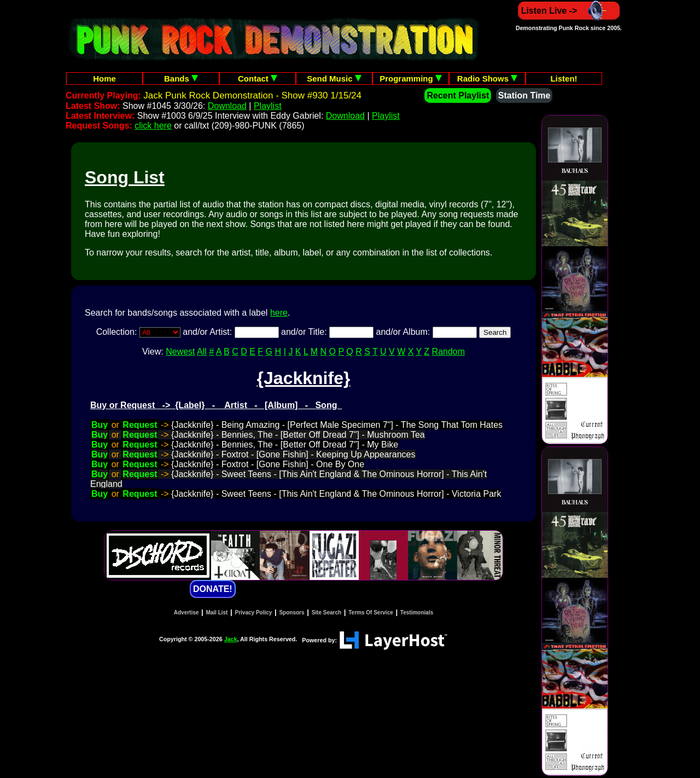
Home (104, 79)
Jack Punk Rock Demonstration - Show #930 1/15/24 (252, 95)
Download (227, 106)
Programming (411, 79)
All (202, 352)
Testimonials (417, 612)
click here (153, 126)
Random (448, 352)
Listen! (564, 79)
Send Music (334, 79)
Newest (180, 352)
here (279, 313)
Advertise (186, 612)
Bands (181, 79)
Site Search (326, 612)
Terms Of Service (371, 612)
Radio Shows (487, 79)
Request (140, 425)
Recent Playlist (458, 95)
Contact (258, 79)
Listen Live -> (569, 11)
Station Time (524, 95)
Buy (100, 425)
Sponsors (291, 612)
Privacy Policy (254, 612)
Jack (231, 639)
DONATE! (213, 589)
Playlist (268, 106)
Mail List (217, 612)
